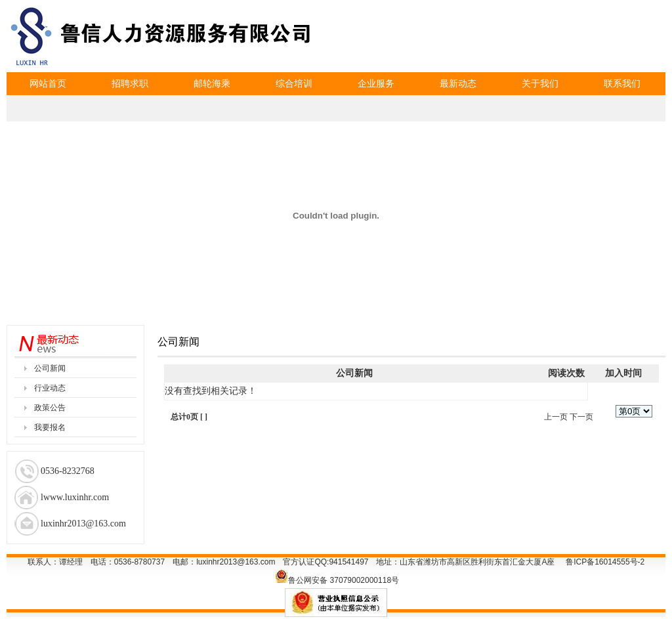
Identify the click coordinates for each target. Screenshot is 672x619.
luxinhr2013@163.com (236, 562)
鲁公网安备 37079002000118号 (344, 580)
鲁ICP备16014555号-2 (605, 562)
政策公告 (50, 408)
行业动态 (50, 388)
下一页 (581, 417)
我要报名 (50, 427)
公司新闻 (50, 368)
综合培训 (294, 83)
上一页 (556, 417)
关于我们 (540, 83)
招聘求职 (130, 83)
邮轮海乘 (212, 83)
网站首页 (48, 83)
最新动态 (458, 83)
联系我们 (622, 83)
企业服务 (376, 83)
